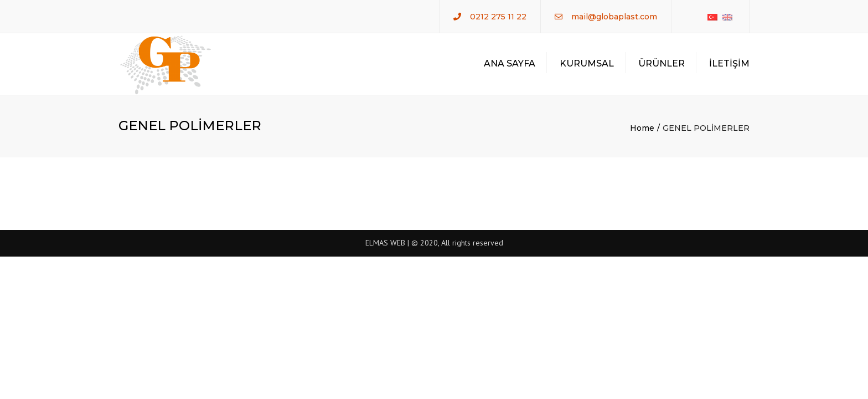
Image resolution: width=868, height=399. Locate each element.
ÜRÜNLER (662, 63)
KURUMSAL (587, 63)
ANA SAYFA (510, 63)
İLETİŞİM (729, 63)
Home (642, 128)
